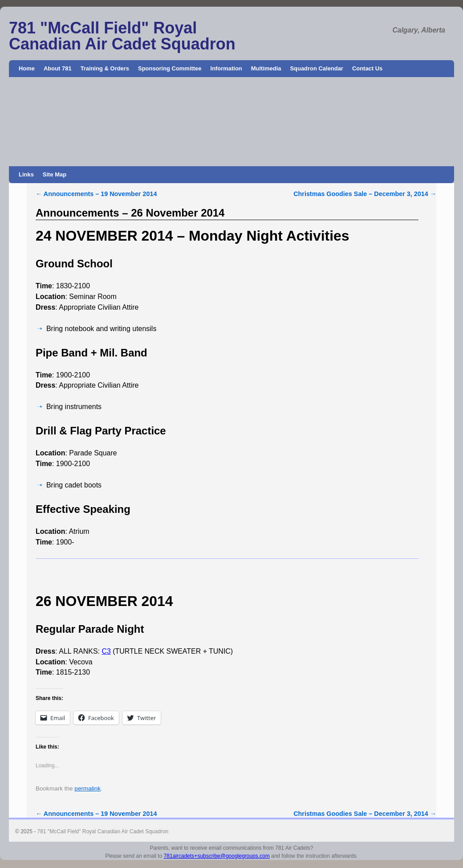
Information (226, 68)
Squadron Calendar (316, 68)
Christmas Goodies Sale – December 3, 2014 (365, 194)
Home (27, 68)
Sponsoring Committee (170, 68)
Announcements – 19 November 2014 (96, 194)
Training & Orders (105, 68)
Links (26, 174)
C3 (106, 651)
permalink (87, 788)
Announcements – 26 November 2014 (130, 213)
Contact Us (367, 68)
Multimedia (266, 68)
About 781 (58, 68)
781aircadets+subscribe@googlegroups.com (217, 856)
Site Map (55, 174)
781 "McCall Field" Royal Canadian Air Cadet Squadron (122, 36)
